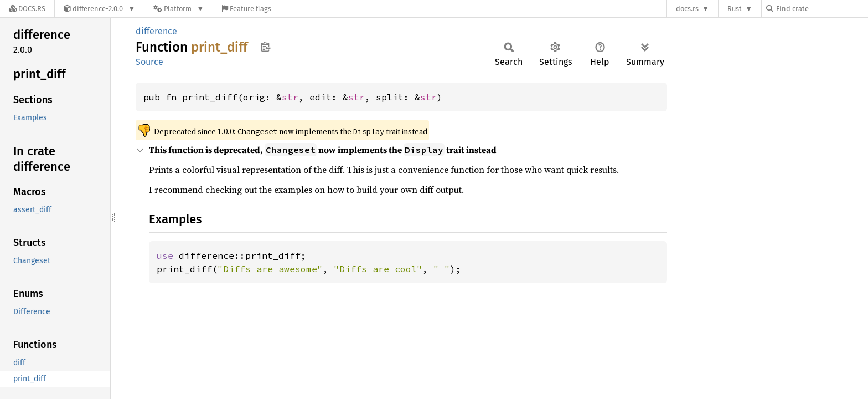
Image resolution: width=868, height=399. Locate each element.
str (290, 97)
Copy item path (265, 47)
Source (149, 62)
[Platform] (179, 9)
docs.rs (687, 9)
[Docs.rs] (27, 9)
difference (156, 31)
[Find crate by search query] (821, 9)
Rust (735, 9)
